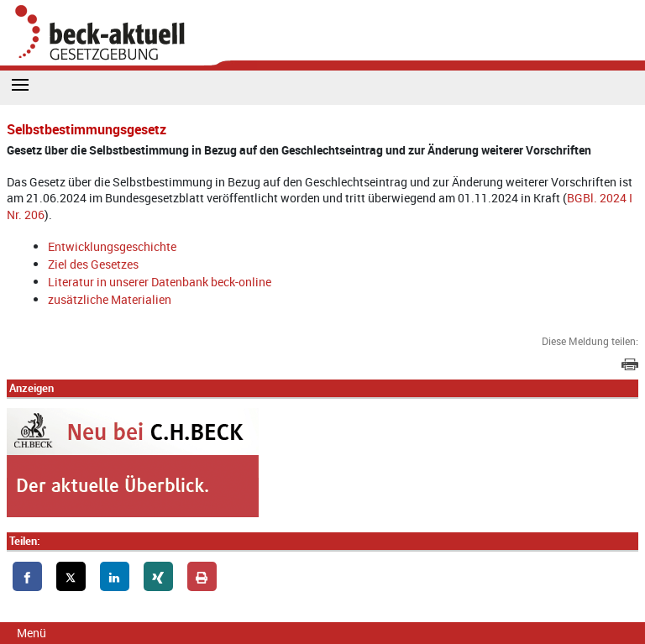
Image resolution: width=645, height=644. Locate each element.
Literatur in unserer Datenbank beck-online (160, 282)
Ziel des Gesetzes (93, 264)
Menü (31, 633)
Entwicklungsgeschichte (112, 246)
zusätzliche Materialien (110, 299)
